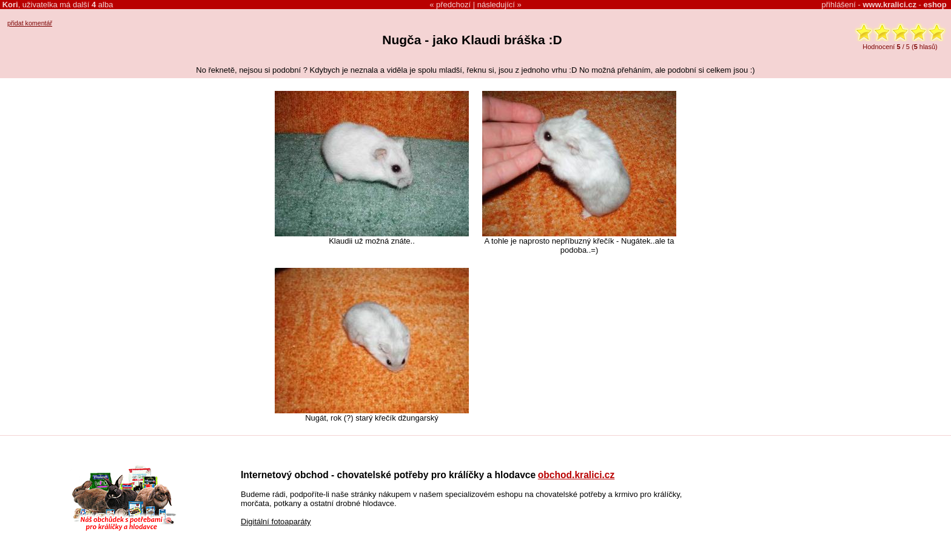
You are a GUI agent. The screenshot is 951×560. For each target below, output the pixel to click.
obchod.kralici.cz (576, 475)
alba (102, 5)
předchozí (453, 5)
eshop (935, 5)
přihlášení (839, 5)
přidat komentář (30, 23)
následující (496, 5)
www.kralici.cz (890, 5)
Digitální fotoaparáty (276, 522)
